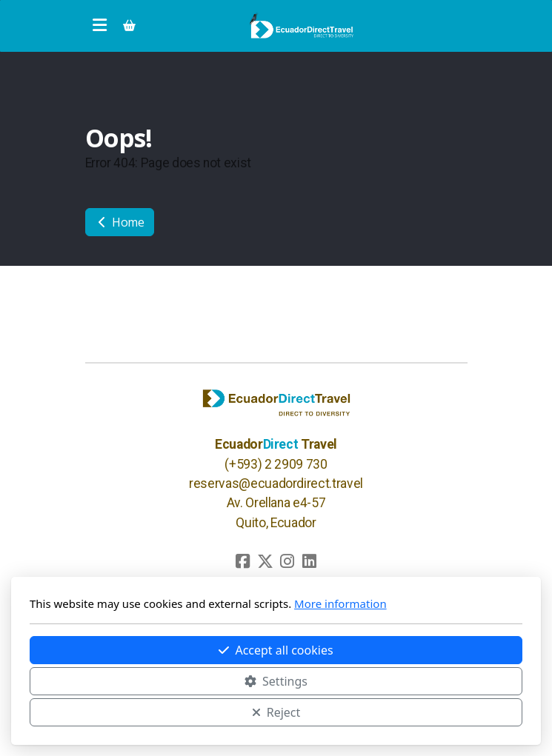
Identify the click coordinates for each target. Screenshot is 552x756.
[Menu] (100, 26)
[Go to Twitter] (265, 561)
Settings (276, 681)
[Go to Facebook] (243, 561)
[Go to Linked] (310, 561)
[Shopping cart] (130, 26)
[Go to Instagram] (287, 561)
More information (340, 603)
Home (120, 222)
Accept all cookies (276, 650)
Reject (276, 712)
